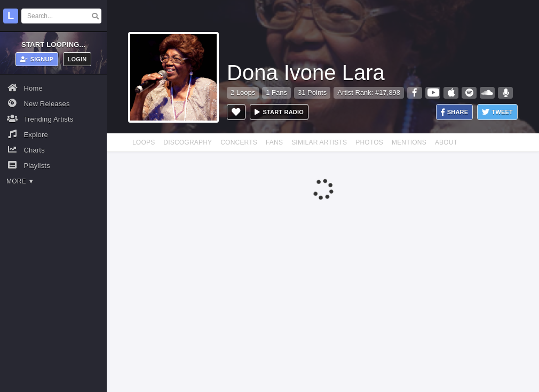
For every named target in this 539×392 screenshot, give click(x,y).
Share (455, 112)
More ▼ (20, 181)
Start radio (279, 112)
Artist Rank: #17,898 (369, 93)
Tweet (497, 112)
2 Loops (243, 93)
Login (77, 59)
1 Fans (276, 93)
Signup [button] (37, 59)
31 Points (312, 93)
